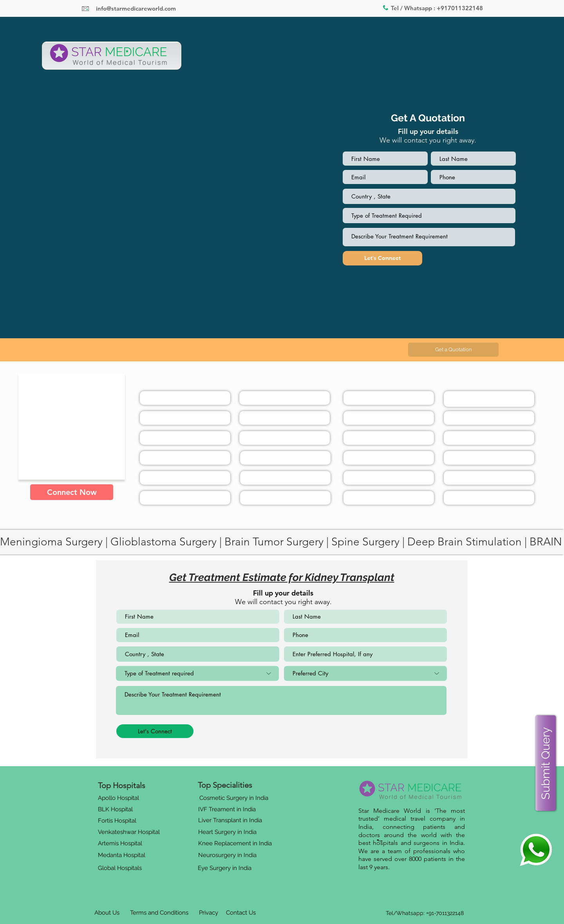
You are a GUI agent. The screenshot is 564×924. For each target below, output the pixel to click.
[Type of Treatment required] (197, 673)
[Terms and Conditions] (159, 913)
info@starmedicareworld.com (136, 8)
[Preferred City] (365, 673)
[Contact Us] (241, 913)
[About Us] (107, 913)
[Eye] (536, 850)
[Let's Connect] (382, 258)
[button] (453, 350)
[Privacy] (208, 913)
